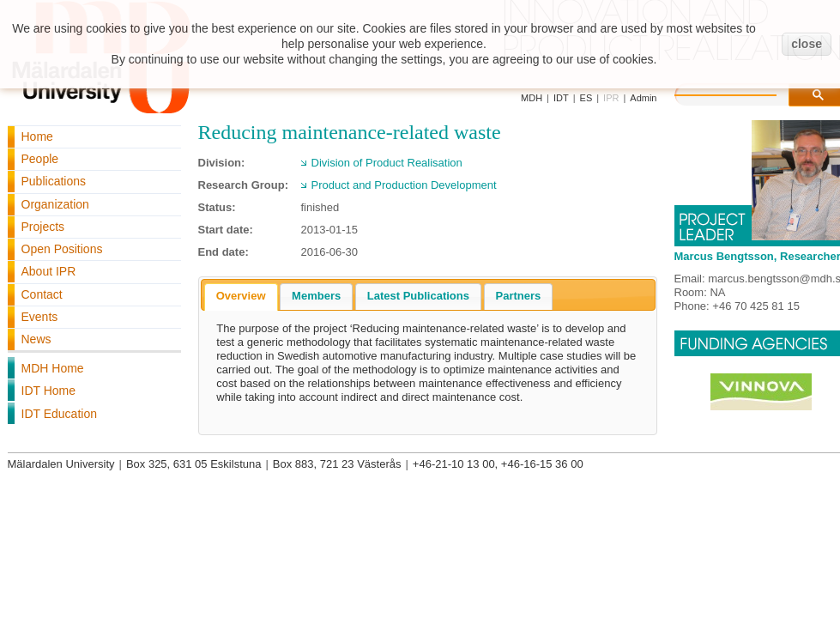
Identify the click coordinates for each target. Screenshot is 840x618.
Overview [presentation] (241, 296)
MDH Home (53, 368)
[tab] (241, 297)
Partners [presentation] (519, 296)
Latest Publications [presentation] (418, 296)
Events (40, 317)
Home (37, 136)
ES (586, 98)
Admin (643, 98)
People (40, 159)
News (36, 339)
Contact (42, 294)
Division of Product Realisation (387, 163)
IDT (561, 98)
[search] (743, 93)
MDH (532, 98)
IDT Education (59, 414)
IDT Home (49, 391)
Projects (43, 227)
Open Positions (62, 249)
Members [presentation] (316, 296)
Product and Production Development (404, 185)
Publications (54, 181)
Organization (55, 204)
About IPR (49, 271)
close (807, 44)
